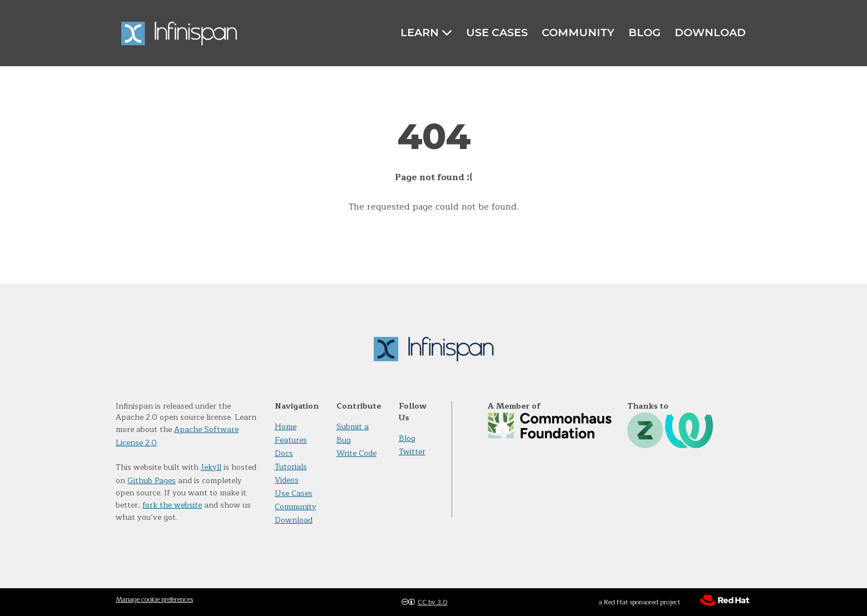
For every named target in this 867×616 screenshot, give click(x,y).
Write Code (356, 453)
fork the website (172, 505)
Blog (645, 32)
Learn (426, 33)
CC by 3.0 (433, 602)
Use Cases (497, 32)
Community (578, 32)
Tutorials (291, 467)
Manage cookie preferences (154, 599)
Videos (287, 480)
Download (710, 32)
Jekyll (211, 467)
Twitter (412, 452)
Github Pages (152, 481)
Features (291, 440)
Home (286, 427)
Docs (284, 453)
